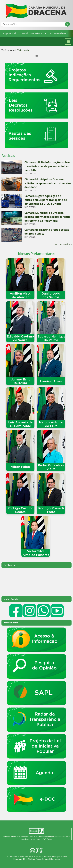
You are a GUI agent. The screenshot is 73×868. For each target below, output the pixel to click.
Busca (1, 22)
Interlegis (25, 839)
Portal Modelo (48, 837)
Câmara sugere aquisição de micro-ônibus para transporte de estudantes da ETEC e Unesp (46, 200)
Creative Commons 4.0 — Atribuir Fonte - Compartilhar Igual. (40, 858)
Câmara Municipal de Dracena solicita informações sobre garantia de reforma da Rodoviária (48, 217)
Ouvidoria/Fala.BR (57, 33)
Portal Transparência (32, 33)
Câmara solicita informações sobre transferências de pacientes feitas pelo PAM (47, 166)
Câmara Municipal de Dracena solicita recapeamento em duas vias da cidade (48, 183)
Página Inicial (9, 33)
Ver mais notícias (63, 244)
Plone (49, 839)
